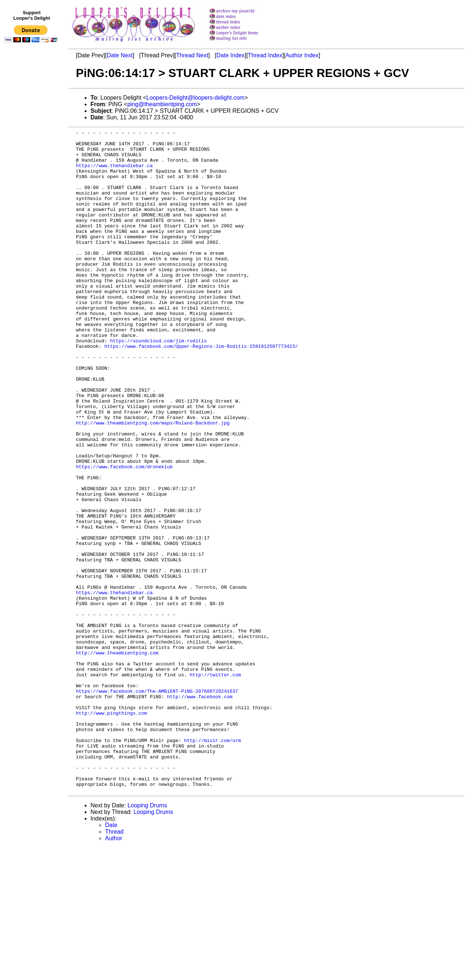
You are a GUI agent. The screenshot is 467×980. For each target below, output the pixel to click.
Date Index (230, 55)
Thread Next (192, 55)
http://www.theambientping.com (117, 758)
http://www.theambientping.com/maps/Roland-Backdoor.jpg (153, 482)
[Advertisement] (32, 196)
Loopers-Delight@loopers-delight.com (195, 98)
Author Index (302, 55)
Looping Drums (147, 938)
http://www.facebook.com (200, 810)
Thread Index (265, 55)
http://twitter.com (215, 784)
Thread (114, 964)
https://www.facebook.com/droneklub (124, 534)
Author (114, 971)
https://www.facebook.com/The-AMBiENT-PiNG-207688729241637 (157, 804)
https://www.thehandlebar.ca (114, 173)
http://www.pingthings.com (111, 830)
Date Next (119, 55)
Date (111, 958)
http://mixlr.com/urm (212, 863)
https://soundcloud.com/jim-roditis (159, 383)
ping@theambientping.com (162, 104)
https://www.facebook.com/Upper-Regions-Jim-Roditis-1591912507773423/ (201, 390)
